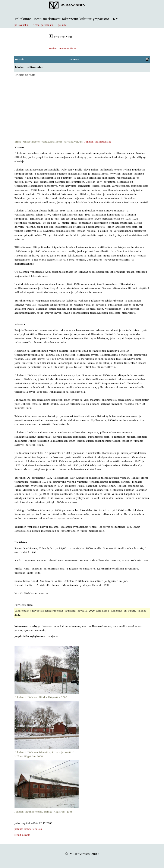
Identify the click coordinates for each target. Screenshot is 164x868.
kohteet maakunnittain (62, 48)
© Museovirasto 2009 (82, 854)
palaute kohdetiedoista (28, 829)
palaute (62, 25)
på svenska (21, 25)
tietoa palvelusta (43, 25)
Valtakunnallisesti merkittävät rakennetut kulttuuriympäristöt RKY (66, 19)
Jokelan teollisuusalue (98, 142)
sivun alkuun (22, 835)
